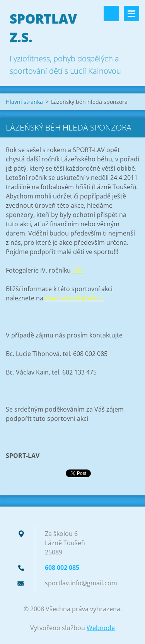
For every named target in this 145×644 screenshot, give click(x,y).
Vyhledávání (111, 14)
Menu (131, 14)
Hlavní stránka (24, 102)
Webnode (101, 628)
